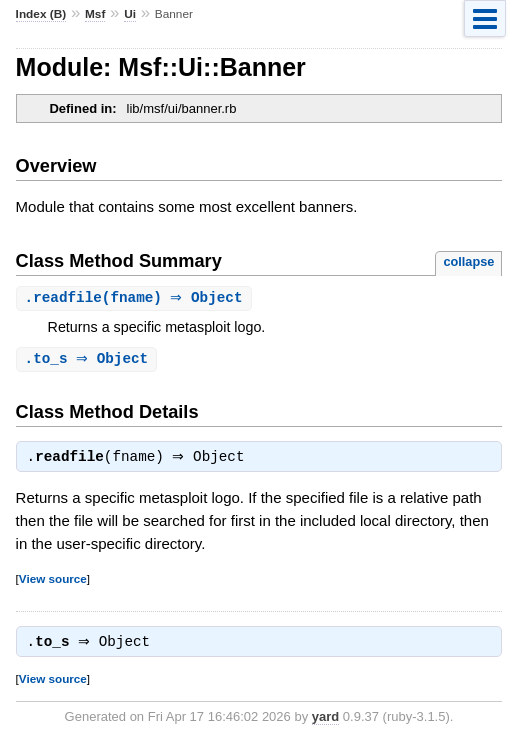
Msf (95, 14)
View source (53, 582)
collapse (468, 261)
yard (325, 722)
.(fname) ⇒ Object (136, 298)
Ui (130, 14)
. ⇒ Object (89, 360)
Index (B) (41, 14)
